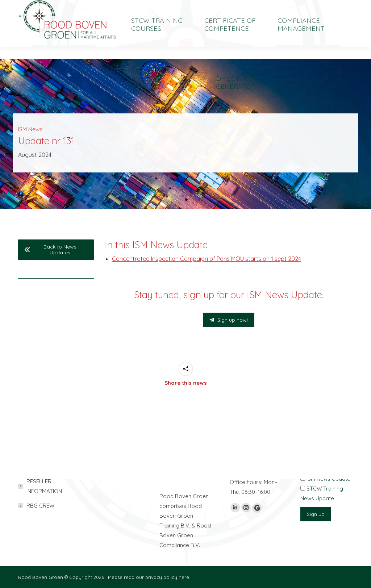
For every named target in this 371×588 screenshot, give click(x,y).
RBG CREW (40, 506)
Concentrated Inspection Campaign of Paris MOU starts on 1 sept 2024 (207, 259)
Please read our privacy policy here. (149, 577)
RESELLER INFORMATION (44, 486)
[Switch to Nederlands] (297, 6)
